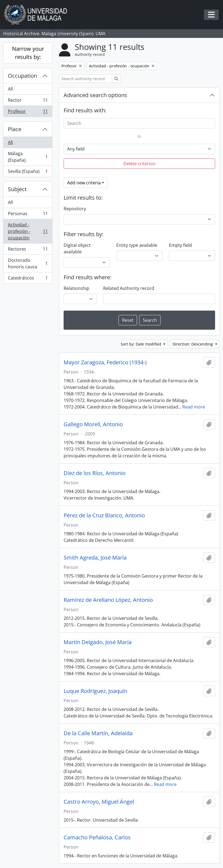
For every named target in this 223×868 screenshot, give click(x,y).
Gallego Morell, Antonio (93, 424)
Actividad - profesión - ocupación (28, 231)
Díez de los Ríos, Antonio (95, 473)
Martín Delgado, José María (98, 642)
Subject (17, 189)
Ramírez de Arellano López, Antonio (108, 600)
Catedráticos (28, 279)
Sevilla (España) (28, 172)
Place (15, 129)
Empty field (180, 245)
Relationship (76, 288)
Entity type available (137, 245)
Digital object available (77, 248)
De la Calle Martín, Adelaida (98, 733)
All (10, 89)
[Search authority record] (86, 79)
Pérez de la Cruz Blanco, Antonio (104, 515)
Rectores (28, 250)
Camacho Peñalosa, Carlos (97, 837)
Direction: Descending (193, 344)
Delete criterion (139, 164)
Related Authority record (129, 288)
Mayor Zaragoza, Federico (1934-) (105, 362)
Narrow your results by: (28, 53)
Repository (75, 209)
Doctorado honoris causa (28, 263)
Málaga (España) (28, 157)
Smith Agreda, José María (95, 558)
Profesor (28, 112)
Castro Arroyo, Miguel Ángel (99, 802)
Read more (194, 407)
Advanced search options (95, 95)
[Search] (139, 123)
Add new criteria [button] (84, 183)
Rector (28, 101)
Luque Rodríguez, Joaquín (95, 691)
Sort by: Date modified (142, 344)
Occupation (23, 76)
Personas (28, 215)
